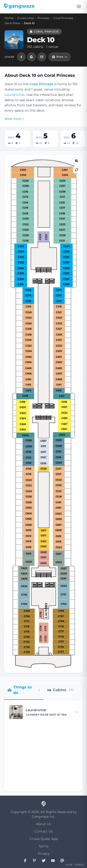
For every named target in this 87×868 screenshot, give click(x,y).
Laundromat (15, 95)
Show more (14, 119)
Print (60, 57)
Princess (43, 18)
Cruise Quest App (44, 839)
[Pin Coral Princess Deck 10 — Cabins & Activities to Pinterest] (32, 57)
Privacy (44, 854)
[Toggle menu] (79, 6)
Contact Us (44, 831)
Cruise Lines (26, 18)
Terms (43, 846)
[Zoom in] (77, 161)
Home (9, 18)
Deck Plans (12, 23)
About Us (43, 824)
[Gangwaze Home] (20, 6)
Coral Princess (63, 18)
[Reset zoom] (77, 170)
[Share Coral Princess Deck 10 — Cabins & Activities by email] (42, 57)
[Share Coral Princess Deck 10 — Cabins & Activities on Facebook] (21, 57)
